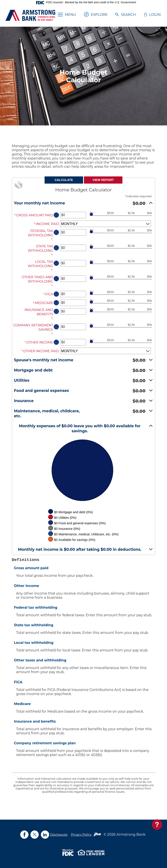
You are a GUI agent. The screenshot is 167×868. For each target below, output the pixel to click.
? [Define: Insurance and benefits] (56, 311)
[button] (83, 203)
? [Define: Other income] (56, 342)
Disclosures (59, 835)
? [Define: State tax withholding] (56, 248)
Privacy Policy (81, 835)
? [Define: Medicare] (56, 303)
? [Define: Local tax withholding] (56, 263)
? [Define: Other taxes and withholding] (56, 279)
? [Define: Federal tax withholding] (56, 232)
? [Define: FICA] (56, 294)
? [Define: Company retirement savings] (56, 327)
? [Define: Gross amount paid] (56, 215)
